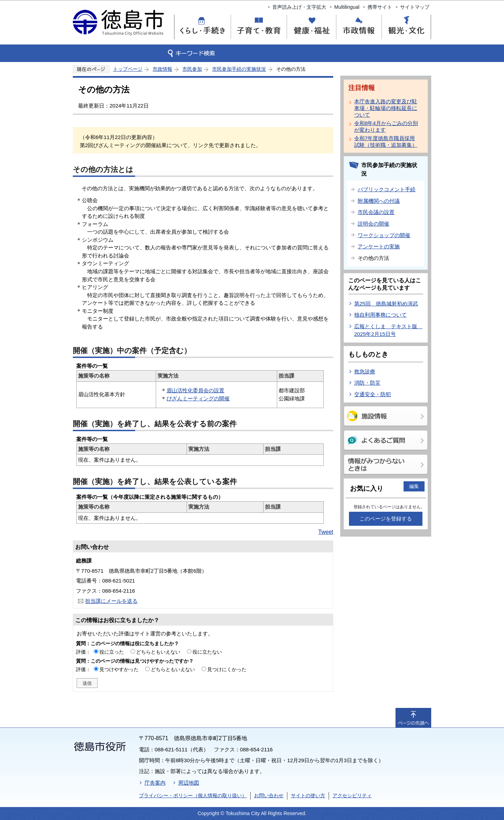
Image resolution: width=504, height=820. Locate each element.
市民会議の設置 (376, 212)
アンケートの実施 (379, 246)
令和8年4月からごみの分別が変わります (386, 126)
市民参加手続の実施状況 (239, 69)
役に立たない (207, 652)
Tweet (326, 532)
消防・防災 (367, 383)
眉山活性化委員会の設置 (195, 390)
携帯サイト (380, 7)
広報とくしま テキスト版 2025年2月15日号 (388, 330)
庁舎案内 (155, 783)
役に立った (112, 652)
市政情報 (162, 69)
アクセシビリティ (352, 795)
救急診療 (365, 371)
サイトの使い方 (308, 795)
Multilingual (347, 7)
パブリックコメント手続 (387, 189)
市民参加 (192, 69)
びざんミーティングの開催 (198, 398)
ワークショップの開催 (384, 235)
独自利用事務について (380, 315)
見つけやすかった (119, 669)
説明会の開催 (373, 224)
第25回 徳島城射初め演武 (386, 304)
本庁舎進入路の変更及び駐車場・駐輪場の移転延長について (386, 108)
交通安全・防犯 (373, 394)
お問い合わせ (269, 795)
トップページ (128, 69)
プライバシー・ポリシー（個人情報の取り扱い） (193, 795)
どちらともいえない (158, 652)
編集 (414, 486)
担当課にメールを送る (111, 601)
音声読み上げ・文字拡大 (299, 7)
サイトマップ (415, 7)
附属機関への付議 (379, 201)
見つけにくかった (227, 669)
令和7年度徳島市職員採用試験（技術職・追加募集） (386, 142)
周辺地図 (189, 783)
